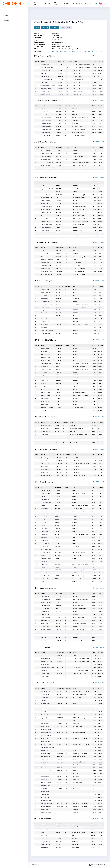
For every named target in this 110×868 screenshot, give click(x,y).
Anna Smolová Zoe (46, 410)
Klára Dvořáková (45, 91)
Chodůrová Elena (46, 70)
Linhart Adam (45, 694)
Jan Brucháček (45, 703)
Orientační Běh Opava (80, 673)
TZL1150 (60, 85)
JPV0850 (58, 135)
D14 (53, 51)
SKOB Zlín (77, 70)
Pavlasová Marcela (46, 735)
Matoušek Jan (45, 797)
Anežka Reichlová (46, 127)
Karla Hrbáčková (46, 744)
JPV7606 (58, 552)
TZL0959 (58, 124)
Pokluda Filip (44, 809)
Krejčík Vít (44, 295)
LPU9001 (60, 464)
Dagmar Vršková (46, 718)
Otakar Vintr (44, 724)
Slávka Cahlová (45, 221)
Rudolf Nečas (45, 611)
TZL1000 (59, 349)
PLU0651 (58, 127)
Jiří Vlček (44, 526)
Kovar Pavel (44, 750)
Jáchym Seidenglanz (47, 475)
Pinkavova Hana (46, 165)
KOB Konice (76, 668)
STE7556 (59, 233)
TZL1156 (60, 88)
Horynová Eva (45, 263)
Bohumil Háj (44, 638)
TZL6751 (59, 260)
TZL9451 (59, 159)
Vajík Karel (44, 328)
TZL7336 (58, 514)
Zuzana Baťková (46, 201)
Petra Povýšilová (46, 230)
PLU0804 (56, 443)
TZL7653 (59, 186)
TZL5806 (58, 839)
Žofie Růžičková (45, 109)
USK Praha (76, 842)
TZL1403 (59, 292)
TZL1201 (59, 703)
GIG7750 (59, 224)
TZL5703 (58, 611)
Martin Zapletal (45, 396)
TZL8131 (59, 470)
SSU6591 (59, 257)
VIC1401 (58, 298)
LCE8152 (60, 744)
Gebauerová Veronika (47, 747)
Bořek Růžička (45, 301)
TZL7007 (58, 597)
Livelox (102, 56)
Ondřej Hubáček (46, 511)
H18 (81, 51)
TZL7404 (58, 558)
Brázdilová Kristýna (46, 79)
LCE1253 (61, 67)
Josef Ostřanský (46, 733)
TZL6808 (58, 496)
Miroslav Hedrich (46, 762)
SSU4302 (60, 733)
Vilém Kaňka (45, 313)
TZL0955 (58, 115)
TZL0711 (58, 381)
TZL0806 (60, 473)
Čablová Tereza (45, 794)
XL (101, 51)
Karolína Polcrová (46, 130)
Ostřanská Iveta (46, 257)
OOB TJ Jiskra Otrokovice (80, 600)
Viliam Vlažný (45, 325)
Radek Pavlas (45, 523)
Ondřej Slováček (46, 425)
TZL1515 (58, 295)
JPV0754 (58, 130)
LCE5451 (59, 221)
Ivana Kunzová (45, 209)
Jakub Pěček (44, 461)
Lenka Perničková (46, 771)
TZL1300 (60, 724)
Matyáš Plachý (45, 393)
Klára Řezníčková (46, 124)
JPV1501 (58, 307)
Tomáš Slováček (46, 502)
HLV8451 (59, 212)
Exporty (44, 27)
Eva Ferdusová (45, 251)
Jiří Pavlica (44, 833)
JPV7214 (58, 632)
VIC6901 (60, 656)
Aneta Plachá (45, 171)
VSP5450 (58, 842)
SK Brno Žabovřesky (78, 579)
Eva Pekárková (45, 186)
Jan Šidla (44, 496)
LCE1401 (58, 304)
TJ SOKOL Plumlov (77, 127)
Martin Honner (45, 399)
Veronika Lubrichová (47, 168)
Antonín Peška (45, 727)
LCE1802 (59, 325)
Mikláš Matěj (45, 434)
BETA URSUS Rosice (78, 209)
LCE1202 (59, 396)
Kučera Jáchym (46, 319)
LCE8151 (60, 662)
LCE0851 (58, 118)
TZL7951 (60, 771)
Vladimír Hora (45, 848)
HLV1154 (60, 79)
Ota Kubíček (45, 298)
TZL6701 (58, 626)
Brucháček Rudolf (46, 558)
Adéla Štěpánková (46, 94)
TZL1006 (59, 375)
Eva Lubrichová (45, 233)
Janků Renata (45, 215)
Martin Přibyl (44, 538)
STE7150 (59, 269)
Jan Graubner (45, 499)
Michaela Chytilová (46, 783)
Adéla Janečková (46, 156)
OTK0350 (60, 806)
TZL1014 (58, 372)
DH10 (73, 51)
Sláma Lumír (45, 535)
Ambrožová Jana (46, 730)
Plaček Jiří (44, 573)
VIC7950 (60, 777)
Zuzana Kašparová (46, 153)
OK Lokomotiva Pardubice (81, 464)
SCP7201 (58, 606)
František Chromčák (47, 407)
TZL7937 (58, 543)
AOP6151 (60, 673)
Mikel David (44, 467)
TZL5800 (58, 603)
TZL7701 (58, 540)
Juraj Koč (44, 375)
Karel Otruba (45, 508)
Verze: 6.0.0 (35, 865)
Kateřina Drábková (46, 212)
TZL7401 (58, 520)
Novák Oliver (44, 759)
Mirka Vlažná (45, 218)
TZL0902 (56, 425)
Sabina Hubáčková (47, 118)
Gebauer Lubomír (46, 570)
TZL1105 (58, 357)
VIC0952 (58, 112)
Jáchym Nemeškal (46, 304)
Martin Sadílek (45, 656)
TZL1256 (61, 73)
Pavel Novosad (45, 520)
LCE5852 (59, 218)
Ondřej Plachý (45, 428)
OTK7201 (58, 641)
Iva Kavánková (45, 150)
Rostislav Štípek (45, 709)
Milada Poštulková (46, 271)
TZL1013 (58, 378)
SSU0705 (60, 762)
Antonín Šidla (45, 738)
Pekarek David (45, 349)
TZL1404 (59, 301)
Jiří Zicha (44, 505)
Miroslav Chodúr (46, 549)
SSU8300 (58, 570)
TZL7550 (59, 204)
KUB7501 (58, 833)
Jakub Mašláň (45, 532)
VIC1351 (60, 76)
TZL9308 (60, 458)
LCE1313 (59, 384)
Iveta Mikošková (46, 269)
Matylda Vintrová (46, 310)
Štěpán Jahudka (46, 390)
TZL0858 (58, 121)
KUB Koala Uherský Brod (80, 195)
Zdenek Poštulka (46, 629)
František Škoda (45, 659)
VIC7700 (58, 526)
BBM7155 (59, 209)
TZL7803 (58, 517)
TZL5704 (58, 845)
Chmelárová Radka (47, 207)
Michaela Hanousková (47, 668)
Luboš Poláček (45, 632)
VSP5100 (58, 848)
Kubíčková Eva (45, 777)
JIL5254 (59, 263)
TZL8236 (58, 499)
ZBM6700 (58, 827)
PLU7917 (58, 508)
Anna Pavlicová (45, 195)
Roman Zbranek (46, 490)
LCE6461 (59, 251)
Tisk (36, 27)
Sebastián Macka (46, 369)
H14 (78, 51)
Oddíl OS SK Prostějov (79, 130)
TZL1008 (59, 360)
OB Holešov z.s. (78, 79)
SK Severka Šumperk (79, 257)
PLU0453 (59, 168)
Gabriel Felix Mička (46, 360)
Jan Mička (44, 437)
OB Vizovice (77, 76)
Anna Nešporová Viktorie (48, 85)
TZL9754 (59, 153)
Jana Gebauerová (46, 274)
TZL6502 (58, 529)
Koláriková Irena (46, 254)
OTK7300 (58, 600)
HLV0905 (60, 697)
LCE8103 (58, 535)
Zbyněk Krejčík (45, 845)
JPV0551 (59, 165)
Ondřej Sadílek (45, 600)
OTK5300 (60, 753)
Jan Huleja (44, 582)
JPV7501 (58, 576)
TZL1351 (60, 70)
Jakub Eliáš (44, 774)
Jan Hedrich (44, 366)
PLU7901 (58, 555)
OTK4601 (60, 738)
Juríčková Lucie (45, 159)
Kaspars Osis (45, 665)
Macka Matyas (45, 384)
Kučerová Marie (46, 322)
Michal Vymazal (45, 756)
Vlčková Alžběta (45, 76)
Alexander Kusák (46, 431)
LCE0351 (59, 162)
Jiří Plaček (44, 789)
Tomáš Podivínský (46, 606)
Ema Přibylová (45, 82)
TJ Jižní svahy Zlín (78, 407)
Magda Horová (45, 842)
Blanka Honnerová (46, 236)
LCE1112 (58, 369)
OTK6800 (60, 670)
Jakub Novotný (45, 443)
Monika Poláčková (46, 198)
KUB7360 (59, 195)
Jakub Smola (45, 404)
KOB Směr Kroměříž (78, 133)
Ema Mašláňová (46, 115)
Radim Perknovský (46, 493)
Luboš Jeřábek (45, 608)
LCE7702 (60, 691)
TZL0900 (56, 431)
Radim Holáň (45, 579)
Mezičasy (96, 56)
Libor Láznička (45, 626)
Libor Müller (44, 641)
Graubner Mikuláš (46, 378)
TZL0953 (58, 109)
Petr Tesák (44, 561)
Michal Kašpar (45, 458)
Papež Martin (45, 564)
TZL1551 (58, 310)
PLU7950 (59, 230)
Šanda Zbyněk (45, 676)
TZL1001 (59, 402)
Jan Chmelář (45, 576)
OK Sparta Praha (78, 606)
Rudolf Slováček (46, 635)
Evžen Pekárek (45, 597)
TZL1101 (58, 390)
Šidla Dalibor (44, 351)
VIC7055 (59, 266)
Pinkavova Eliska (46, 135)
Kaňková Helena (46, 227)
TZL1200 (59, 351)
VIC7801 (58, 546)
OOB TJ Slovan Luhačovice (82, 65)
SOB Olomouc (77, 192)
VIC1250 (61, 94)
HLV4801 (60, 727)
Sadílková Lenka (46, 266)
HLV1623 (60, 783)
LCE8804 (58, 564)
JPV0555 (59, 171)
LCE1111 (58, 363)
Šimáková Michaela (47, 331)
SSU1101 (59, 366)
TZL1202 (60, 780)
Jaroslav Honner (46, 517)
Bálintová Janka (45, 721)
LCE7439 (60, 659)
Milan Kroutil (44, 715)
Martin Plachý (45, 623)
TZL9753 (59, 150)
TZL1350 (61, 82)
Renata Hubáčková (46, 662)
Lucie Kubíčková (46, 112)
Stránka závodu (66, 27)
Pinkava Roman (45, 552)
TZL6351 (59, 254)
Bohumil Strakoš (46, 620)
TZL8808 (58, 490)
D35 (65, 51)
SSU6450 (59, 274)
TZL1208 (60, 768)
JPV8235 (58, 493)
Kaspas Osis (45, 440)
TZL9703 (60, 467)
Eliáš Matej (44, 765)
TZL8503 (58, 523)
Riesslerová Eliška (46, 806)
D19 (61, 51)
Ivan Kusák (44, 529)
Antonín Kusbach (46, 603)
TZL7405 (58, 567)
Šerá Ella (43, 73)
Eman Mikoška (45, 617)
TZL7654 (59, 227)
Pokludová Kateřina (46, 812)
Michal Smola (45, 470)
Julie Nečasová (45, 334)
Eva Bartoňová (45, 192)
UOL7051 (59, 192)
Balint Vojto (44, 387)
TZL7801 (58, 532)
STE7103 (58, 617)
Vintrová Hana (45, 792)
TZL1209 (60, 759)
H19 (85, 51)
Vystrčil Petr (44, 706)
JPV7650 (59, 207)
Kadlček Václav (45, 700)
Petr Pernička (45, 514)
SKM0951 (58, 133)
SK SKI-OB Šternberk (79, 215)
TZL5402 (58, 635)
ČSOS (105, 865)
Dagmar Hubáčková (47, 162)
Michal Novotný (45, 555)
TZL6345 (58, 620)
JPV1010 (59, 393)
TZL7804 (58, 538)
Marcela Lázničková (47, 260)
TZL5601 (58, 638)
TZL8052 (59, 236)
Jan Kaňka (44, 567)
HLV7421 (60, 715)
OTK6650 (60, 803)
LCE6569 (59, 189)
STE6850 (59, 271)
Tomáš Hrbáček (45, 691)
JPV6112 (58, 608)
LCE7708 (58, 505)
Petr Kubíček (45, 546)
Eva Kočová (44, 204)
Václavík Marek (45, 372)
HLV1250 (61, 91)
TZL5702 (60, 709)
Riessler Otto (44, 670)
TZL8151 (58, 201)
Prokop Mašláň (45, 354)
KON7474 (60, 668)
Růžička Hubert (45, 381)
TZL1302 (59, 399)
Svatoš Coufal (45, 827)
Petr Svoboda (45, 543)
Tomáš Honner (45, 402)
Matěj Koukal (45, 307)
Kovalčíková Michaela (47, 741)
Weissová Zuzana (46, 830)
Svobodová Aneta (46, 88)
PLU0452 (59, 156)
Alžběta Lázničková (47, 121)
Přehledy (54, 27)
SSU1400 (59, 316)
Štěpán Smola (45, 289)
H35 (89, 51)
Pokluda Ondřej (46, 614)
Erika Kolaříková (46, 133)
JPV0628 (56, 437)
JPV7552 (59, 198)
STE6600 (58, 629)
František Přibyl (45, 357)
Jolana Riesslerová (46, 803)
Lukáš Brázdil (45, 697)
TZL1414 (58, 289)
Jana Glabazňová (46, 673)
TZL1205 (60, 789)
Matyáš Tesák (45, 768)
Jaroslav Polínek (46, 753)
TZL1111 (58, 404)
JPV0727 (56, 440)
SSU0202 (60, 475)
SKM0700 (60, 461)
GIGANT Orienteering (79, 224)
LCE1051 (61, 65)
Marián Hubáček (46, 363)
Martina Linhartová (46, 224)
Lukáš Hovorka (45, 464)
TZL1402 (59, 313)
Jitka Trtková (44, 712)
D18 (57, 51)
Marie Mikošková (46, 800)
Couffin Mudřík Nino (47, 292)
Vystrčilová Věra (45, 786)
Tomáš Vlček (45, 473)
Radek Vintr (44, 540)
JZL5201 (59, 407)
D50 (69, 51)
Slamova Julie (45, 65)
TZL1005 (59, 354)
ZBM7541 (58, 579)
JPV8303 (58, 511)
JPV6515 (58, 623)
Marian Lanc (45, 839)
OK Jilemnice (77, 263)
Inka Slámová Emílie (47, 67)
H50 (93, 51)
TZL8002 (58, 502)
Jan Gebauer (45, 316)
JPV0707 (56, 428)
